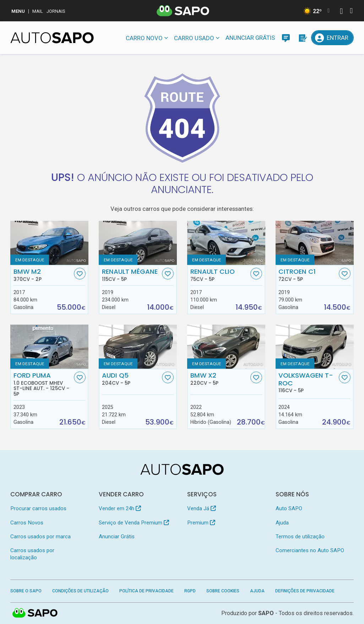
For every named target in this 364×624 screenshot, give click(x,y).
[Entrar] (332, 38)
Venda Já (202, 508)
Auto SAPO (289, 508)
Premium (201, 523)
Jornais (56, 11)
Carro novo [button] (144, 38)
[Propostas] (302, 38)
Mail (38, 11)
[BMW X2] (226, 346)
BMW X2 (220, 379)
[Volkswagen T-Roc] (315, 346)
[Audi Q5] (138, 346)
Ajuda (282, 523)
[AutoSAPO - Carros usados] (52, 38)
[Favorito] (80, 274)
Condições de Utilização (80, 591)
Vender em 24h (120, 508)
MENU (18, 11)
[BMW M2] (49, 243)
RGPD (190, 591)
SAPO (35, 613)
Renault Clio (220, 275)
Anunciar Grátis (250, 38)
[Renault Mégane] (138, 243)
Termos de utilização (300, 537)
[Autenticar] (341, 12)
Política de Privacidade (146, 591)
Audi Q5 (131, 379)
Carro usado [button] (194, 38)
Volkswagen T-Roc (308, 383)
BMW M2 (43, 275)
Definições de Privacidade (305, 591)
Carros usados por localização (32, 554)
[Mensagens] (286, 38)
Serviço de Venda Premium (134, 523)
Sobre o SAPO (26, 591)
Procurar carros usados (38, 508)
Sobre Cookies (223, 591)
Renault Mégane (131, 275)
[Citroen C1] (315, 243)
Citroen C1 (308, 275)
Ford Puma (43, 384)
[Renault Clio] (226, 243)
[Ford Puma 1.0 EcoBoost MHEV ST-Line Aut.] (49, 346)
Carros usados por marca (40, 537)
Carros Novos (27, 523)
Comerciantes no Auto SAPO (310, 550)
